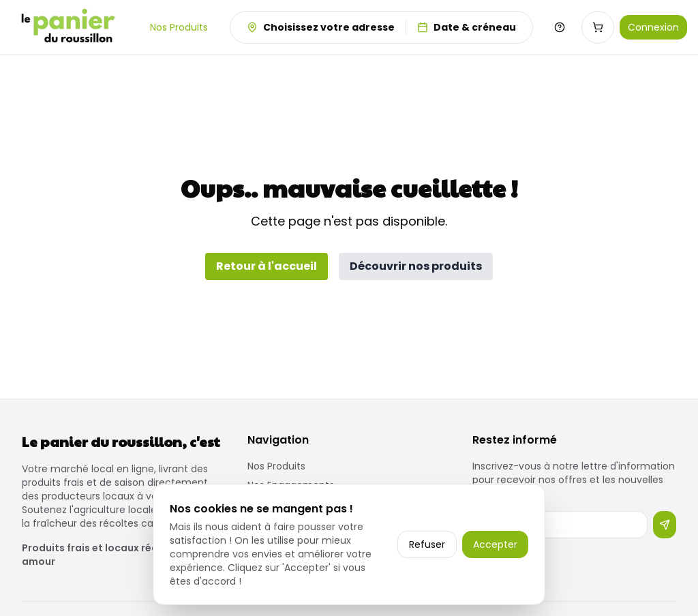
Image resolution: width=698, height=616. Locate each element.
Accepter (495, 544)
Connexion (653, 27)
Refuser (427, 544)
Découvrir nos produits (416, 266)
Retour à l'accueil (267, 266)
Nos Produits (179, 27)
